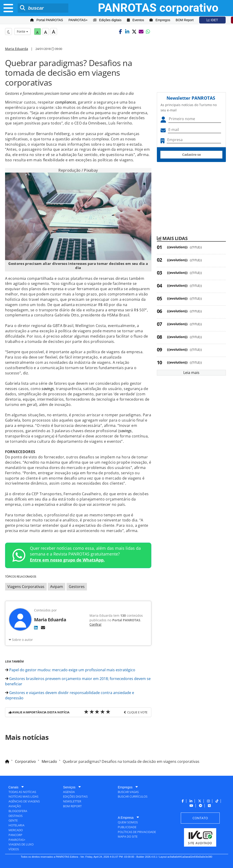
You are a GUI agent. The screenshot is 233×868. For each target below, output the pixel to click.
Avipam (57, 587)
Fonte (22, 31)
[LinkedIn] (36, 628)
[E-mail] (43, 628)
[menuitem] (47, 20)
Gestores (77, 587)
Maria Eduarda (17, 49)
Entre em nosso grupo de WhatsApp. (67, 560)
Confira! (95, 624)
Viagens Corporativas (26, 587)
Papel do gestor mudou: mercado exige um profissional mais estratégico (70, 670)
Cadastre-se (191, 155)
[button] (120, 32)
